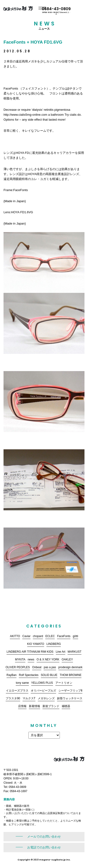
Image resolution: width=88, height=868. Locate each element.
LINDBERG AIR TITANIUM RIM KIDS (30, 652)
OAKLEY (67, 659)
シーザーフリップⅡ (70, 691)
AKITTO (15, 636)
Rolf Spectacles (29, 675)
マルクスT (29, 698)
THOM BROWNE (71, 675)
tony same (22, 683)
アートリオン (64, 683)
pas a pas (50, 667)
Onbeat (37, 667)
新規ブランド (51, 706)
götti (75, 636)
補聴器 (66, 706)
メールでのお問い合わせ (44, 837)
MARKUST (75, 652)
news (31, 659)
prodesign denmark (71, 667)
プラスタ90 (13, 698)
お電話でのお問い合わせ (44, 847)
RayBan (12, 675)
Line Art (61, 652)
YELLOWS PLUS (42, 683)
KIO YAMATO (36, 644)
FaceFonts (64, 636)
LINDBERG (54, 644)
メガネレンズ (46, 698)
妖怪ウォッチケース (70, 698)
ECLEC (50, 636)
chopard (38, 636)
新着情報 (34, 706)
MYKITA (20, 659)
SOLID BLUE (49, 675)
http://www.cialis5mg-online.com (25, 115)
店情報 (22, 706)
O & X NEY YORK (48, 659)
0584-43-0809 (70, 10)
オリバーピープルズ (43, 691)
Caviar (26, 636)
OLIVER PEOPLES (18, 667)
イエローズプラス (17, 691)
